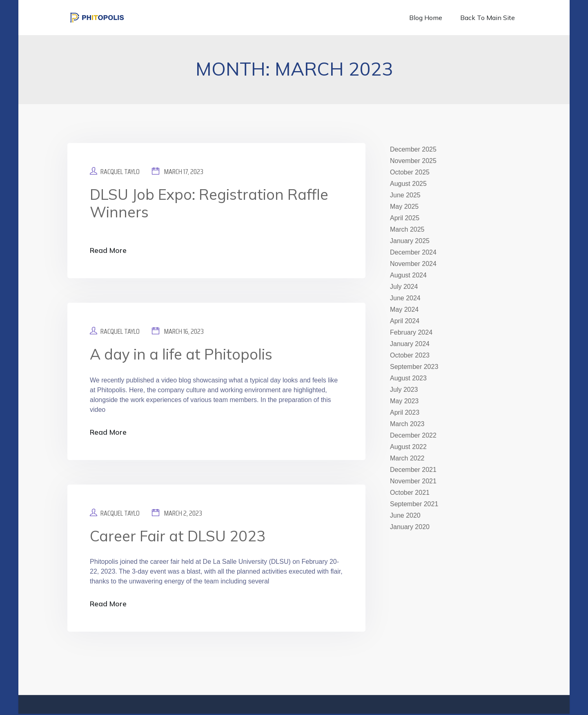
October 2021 (410, 493)
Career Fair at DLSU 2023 (178, 537)
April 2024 (405, 321)
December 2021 (413, 470)
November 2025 (413, 161)
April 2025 (405, 218)
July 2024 (404, 287)
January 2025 (410, 241)
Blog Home (426, 18)
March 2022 (407, 458)
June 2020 (405, 515)
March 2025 (407, 229)
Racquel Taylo (120, 172)
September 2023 (414, 367)
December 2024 (413, 252)
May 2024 (404, 309)
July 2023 (404, 390)
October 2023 (410, 355)
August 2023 (408, 378)
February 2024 (411, 332)
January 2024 (410, 344)
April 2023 (405, 412)
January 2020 (410, 527)
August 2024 (408, 275)
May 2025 (404, 207)
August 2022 (408, 447)
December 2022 (413, 435)
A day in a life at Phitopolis (181, 354)
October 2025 (410, 172)
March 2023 (407, 424)
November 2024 (413, 264)
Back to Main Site (488, 18)
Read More (109, 251)
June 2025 (405, 195)
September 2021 (414, 504)
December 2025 (413, 149)
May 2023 (404, 401)
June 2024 (405, 298)
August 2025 (408, 184)
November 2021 (413, 481)
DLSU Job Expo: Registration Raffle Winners (209, 203)
